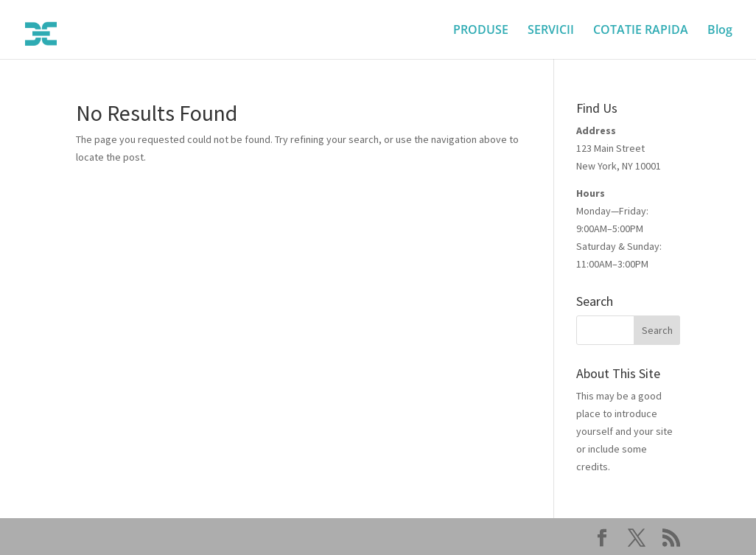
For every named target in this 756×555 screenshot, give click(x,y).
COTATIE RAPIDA (641, 31)
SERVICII (551, 31)
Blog (720, 31)
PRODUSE (481, 31)
